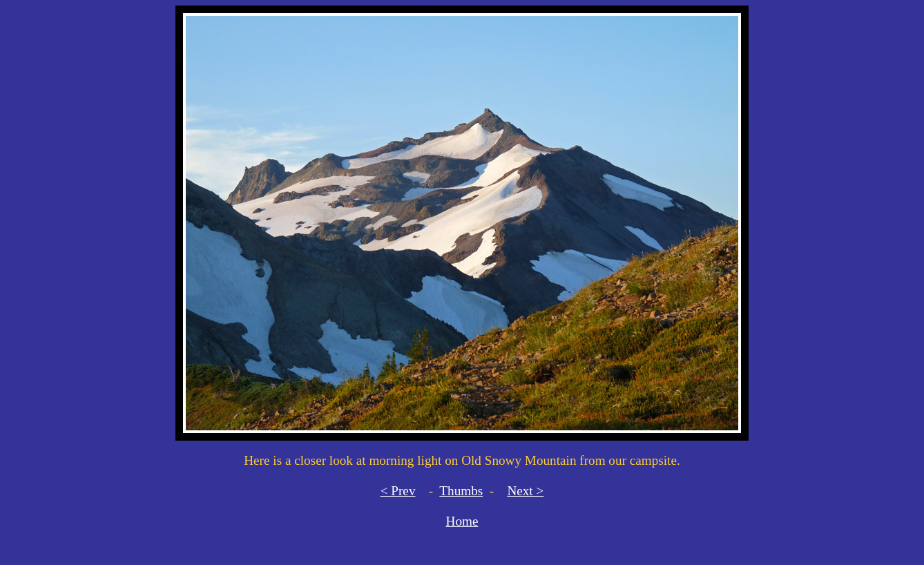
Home (462, 521)
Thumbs (461, 491)
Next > (525, 491)
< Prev (398, 491)
